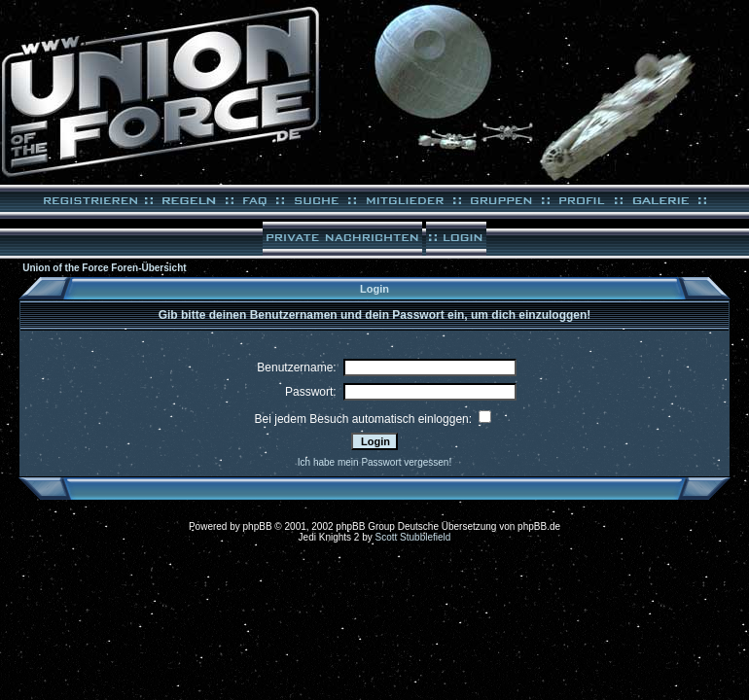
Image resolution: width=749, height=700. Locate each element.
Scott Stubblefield (413, 537)
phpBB (258, 526)
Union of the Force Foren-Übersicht (104, 268)
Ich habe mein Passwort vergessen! (374, 462)
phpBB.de (539, 526)
